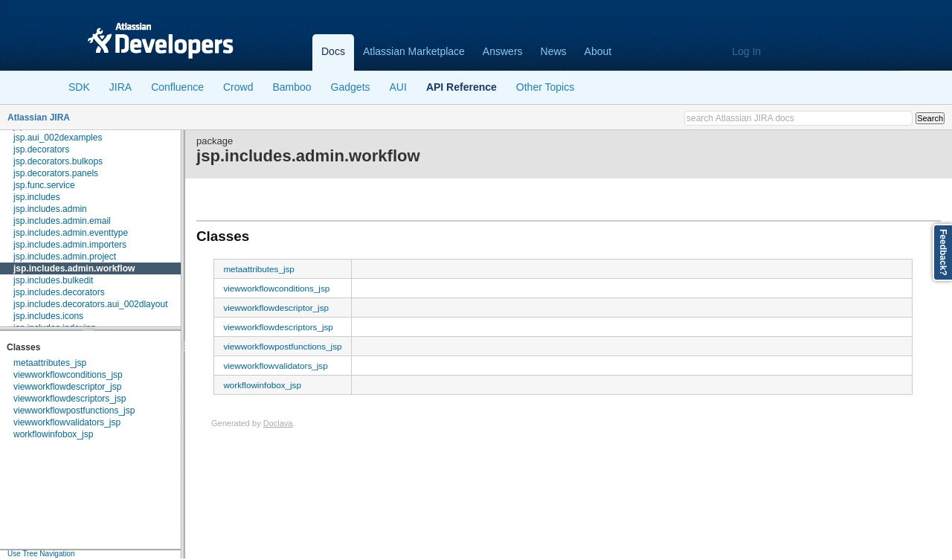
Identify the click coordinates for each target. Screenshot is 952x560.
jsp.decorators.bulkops (58, 161)
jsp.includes (37, 197)
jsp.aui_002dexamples (58, 138)
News (554, 51)
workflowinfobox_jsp (53, 434)
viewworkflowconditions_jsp (68, 375)
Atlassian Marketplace (414, 51)
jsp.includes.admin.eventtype (71, 233)
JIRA (120, 87)
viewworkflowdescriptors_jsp (70, 399)
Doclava (278, 423)
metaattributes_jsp (50, 363)
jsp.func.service (44, 185)
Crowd (238, 87)
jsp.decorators (41, 149)
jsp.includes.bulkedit (53, 280)
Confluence (177, 87)
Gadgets (351, 87)
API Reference (461, 87)
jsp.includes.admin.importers (70, 245)
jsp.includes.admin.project (65, 257)
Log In (746, 51)
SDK (79, 87)
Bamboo (292, 87)
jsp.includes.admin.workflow (74, 268)
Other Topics (545, 87)
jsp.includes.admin (50, 209)
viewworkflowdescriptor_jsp (67, 387)
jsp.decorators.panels (56, 173)
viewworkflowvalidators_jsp (67, 422)
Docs (333, 51)
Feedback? (943, 252)
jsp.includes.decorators (59, 292)
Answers (503, 51)
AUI (398, 87)
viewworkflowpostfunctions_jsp (74, 411)
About (598, 51)
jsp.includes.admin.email (62, 221)
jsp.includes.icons (48, 316)
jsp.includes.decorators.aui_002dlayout (90, 304)
